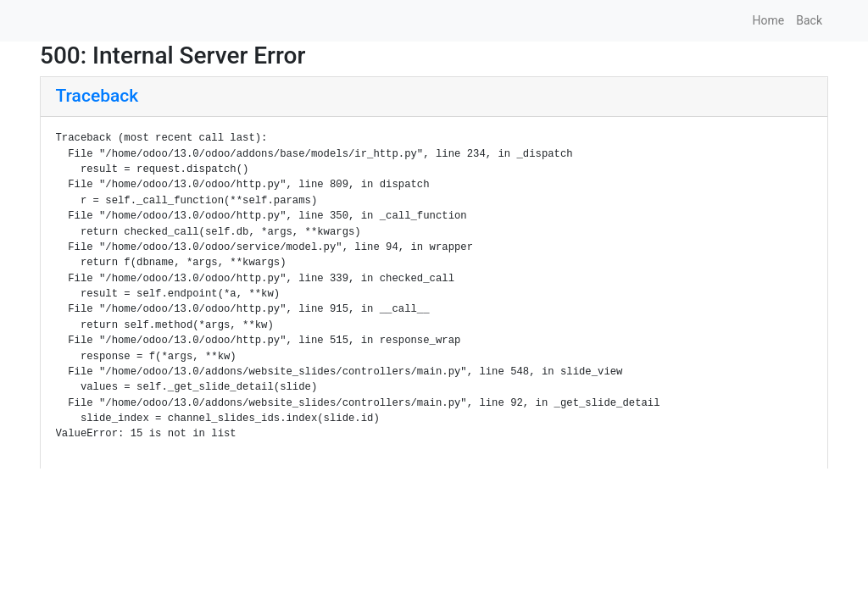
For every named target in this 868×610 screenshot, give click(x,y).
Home (769, 20)
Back (809, 20)
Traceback (97, 96)
